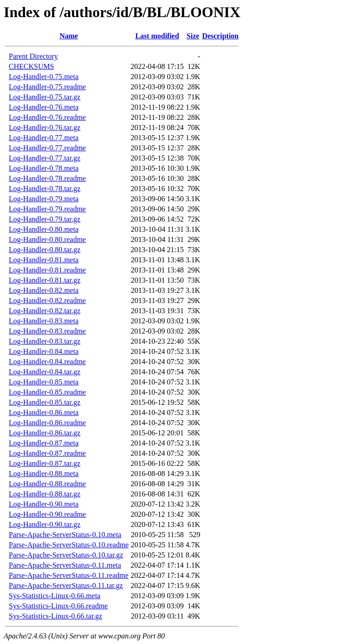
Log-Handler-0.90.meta (44, 504)
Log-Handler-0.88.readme (47, 484)
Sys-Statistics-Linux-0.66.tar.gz (55, 616)
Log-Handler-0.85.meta (44, 382)
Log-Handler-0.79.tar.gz (45, 219)
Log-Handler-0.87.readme (47, 453)
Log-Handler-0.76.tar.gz (45, 127)
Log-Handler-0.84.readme (47, 362)
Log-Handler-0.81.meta (44, 260)
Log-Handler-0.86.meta (44, 412)
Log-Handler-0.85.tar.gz (45, 402)
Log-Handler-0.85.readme (47, 392)
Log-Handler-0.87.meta (44, 443)
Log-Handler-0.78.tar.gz (45, 189)
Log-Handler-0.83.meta (44, 321)
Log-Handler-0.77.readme (47, 148)
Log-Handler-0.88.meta (44, 474)
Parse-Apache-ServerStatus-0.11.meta (65, 565)
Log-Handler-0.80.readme (47, 239)
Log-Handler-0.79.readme (47, 209)
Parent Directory (33, 56)
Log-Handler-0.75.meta (44, 77)
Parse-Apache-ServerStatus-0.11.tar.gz (66, 585)
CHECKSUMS (31, 66)
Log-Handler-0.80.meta (44, 229)
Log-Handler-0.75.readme (47, 87)
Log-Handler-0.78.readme (47, 178)
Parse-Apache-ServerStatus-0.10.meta (65, 535)
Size (193, 36)
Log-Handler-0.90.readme (47, 514)
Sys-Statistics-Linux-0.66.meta (55, 596)
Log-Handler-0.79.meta (44, 199)
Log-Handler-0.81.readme (47, 270)
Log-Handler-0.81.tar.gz (45, 280)
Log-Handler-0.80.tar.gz (45, 250)
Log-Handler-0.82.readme (47, 300)
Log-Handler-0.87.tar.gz (45, 463)
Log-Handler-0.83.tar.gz (45, 341)
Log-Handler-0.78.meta (44, 168)
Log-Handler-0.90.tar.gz (45, 524)
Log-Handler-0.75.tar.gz (45, 97)
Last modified (157, 36)
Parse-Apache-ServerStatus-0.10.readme (69, 545)
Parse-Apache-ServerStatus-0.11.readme (69, 575)
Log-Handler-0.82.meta (44, 290)
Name (69, 36)
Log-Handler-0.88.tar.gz (45, 494)
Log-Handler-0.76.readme (47, 117)
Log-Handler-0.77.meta (44, 138)
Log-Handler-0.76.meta (44, 107)
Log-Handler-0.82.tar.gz (45, 311)
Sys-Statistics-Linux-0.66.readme (58, 606)
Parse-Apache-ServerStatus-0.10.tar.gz (66, 555)
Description (220, 36)
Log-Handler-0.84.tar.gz (45, 372)
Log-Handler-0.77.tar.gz (45, 158)
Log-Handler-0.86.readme (47, 423)
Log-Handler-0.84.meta (44, 351)
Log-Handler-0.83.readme (47, 331)
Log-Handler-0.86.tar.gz (45, 433)
